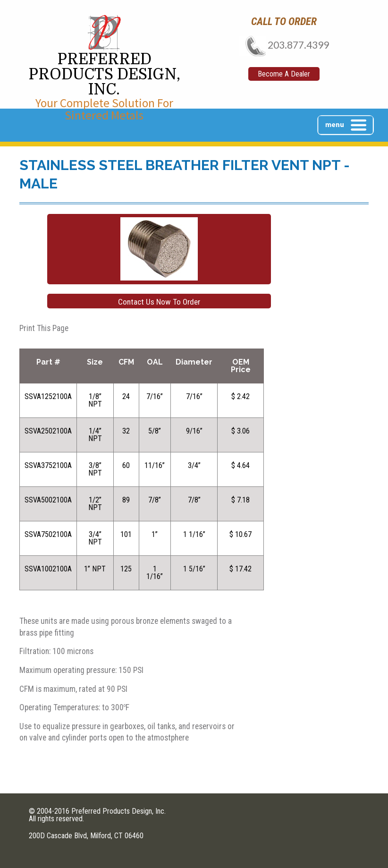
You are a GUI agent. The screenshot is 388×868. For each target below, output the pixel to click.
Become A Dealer (284, 74)
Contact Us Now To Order (159, 302)
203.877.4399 (284, 45)
